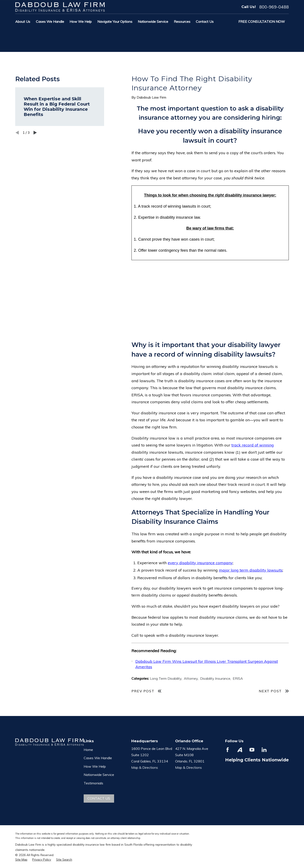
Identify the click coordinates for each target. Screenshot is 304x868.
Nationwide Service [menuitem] (153, 21)
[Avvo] (240, 750)
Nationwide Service (99, 775)
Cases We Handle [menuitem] (50, 21)
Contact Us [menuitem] (205, 21)
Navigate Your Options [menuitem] (115, 21)
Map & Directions (145, 767)
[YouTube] (252, 750)
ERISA (238, 678)
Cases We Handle (98, 758)
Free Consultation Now (262, 21)
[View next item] (35, 133)
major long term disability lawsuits (251, 570)
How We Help (95, 766)
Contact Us (99, 798)
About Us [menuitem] (23, 21)
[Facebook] (228, 750)
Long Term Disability (166, 678)
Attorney (191, 678)
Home (88, 750)
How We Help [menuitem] (81, 21)
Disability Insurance (215, 678)
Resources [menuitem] (182, 21)
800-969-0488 (274, 7)
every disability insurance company (200, 563)
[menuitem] (21, 860)
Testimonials (93, 783)
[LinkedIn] (264, 750)
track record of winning (253, 445)
